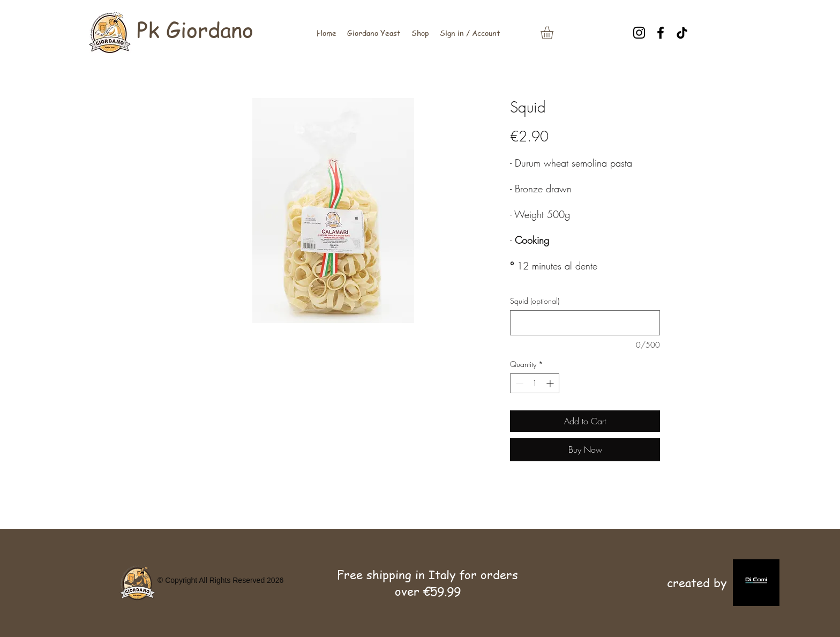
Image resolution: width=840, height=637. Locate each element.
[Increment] (551, 383)
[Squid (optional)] (585, 323)
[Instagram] (639, 33)
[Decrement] (518, 383)
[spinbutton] (535, 383)
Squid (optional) (535, 301)
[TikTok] (682, 33)
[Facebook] (661, 33)
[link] (554, 33)
